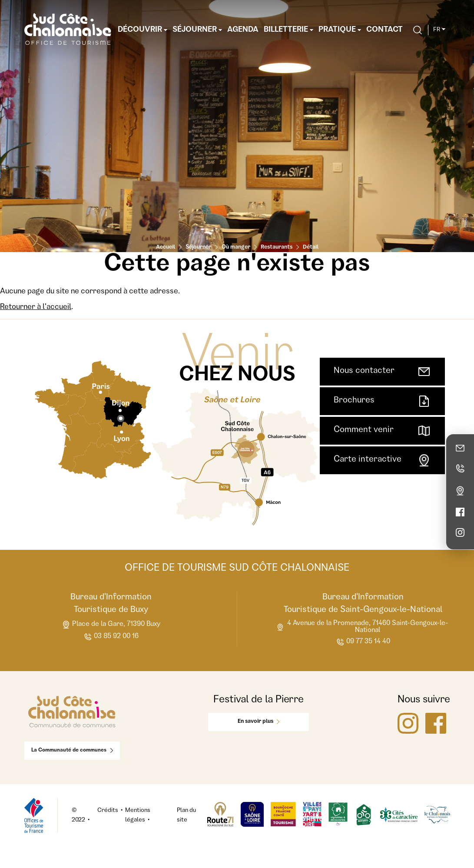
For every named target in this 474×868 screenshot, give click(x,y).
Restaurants (277, 248)
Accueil (166, 248)
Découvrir (143, 30)
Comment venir (382, 431)
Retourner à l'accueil (36, 307)
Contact (385, 30)
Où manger (236, 248)
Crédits (108, 811)
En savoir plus (259, 722)
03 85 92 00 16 (111, 637)
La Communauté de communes (72, 751)
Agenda (243, 30)
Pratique (340, 30)
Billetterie (288, 30)
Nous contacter (382, 372)
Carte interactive (382, 460)
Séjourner (197, 30)
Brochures (382, 401)
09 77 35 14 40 (363, 642)
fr (439, 30)
